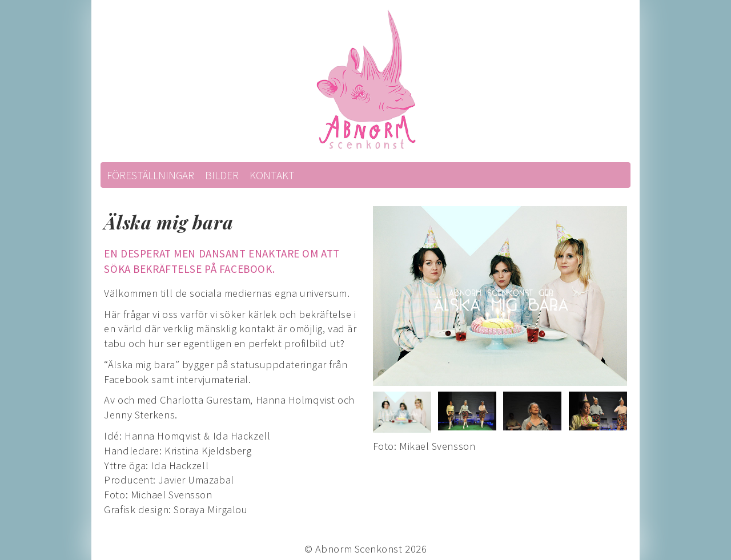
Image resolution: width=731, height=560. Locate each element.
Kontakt (272, 175)
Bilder (222, 175)
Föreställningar (150, 175)
